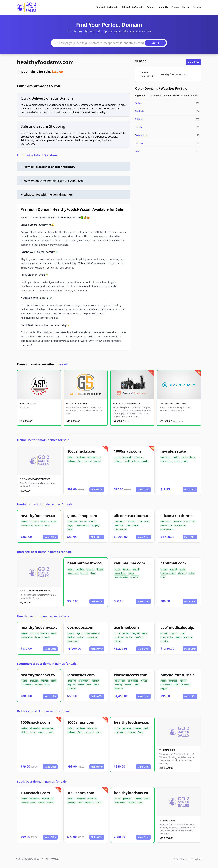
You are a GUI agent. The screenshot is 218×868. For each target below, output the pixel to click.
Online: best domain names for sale (43, 440)
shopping (95, 525)
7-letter (118, 641)
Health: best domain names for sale (43, 616)
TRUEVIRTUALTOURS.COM (173, 403)
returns (183, 681)
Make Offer (193, 62)
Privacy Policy (180, 859)
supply (164, 689)
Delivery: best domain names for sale (44, 711)
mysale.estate (173, 451)
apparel (71, 685)
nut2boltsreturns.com (180, 675)
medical (80, 637)
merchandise (94, 457)
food (80, 461)
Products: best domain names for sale (45, 504)
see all (63, 364)
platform (135, 577)
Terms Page (196, 859)
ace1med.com (126, 627)
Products (140, 111)
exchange (186, 685)
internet (44, 522)
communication (122, 577)
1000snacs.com (127, 451)
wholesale (81, 457)
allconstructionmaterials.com (141, 516)
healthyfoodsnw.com (45, 62)
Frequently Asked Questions (38, 155)
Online (138, 103)
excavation (180, 525)
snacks (97, 461)
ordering (135, 461)
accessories (120, 681)
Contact (151, 7)
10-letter (72, 689)
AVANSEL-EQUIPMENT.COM (127, 403)
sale (177, 461)
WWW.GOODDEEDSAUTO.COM (35, 479)
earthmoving (167, 529)
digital (192, 457)
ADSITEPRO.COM (28, 403)
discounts (139, 457)
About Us (163, 7)
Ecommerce (141, 135)
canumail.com (173, 563)
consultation (92, 637)
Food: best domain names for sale (42, 781)
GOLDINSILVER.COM (77, 403)
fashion (96, 681)
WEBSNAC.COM (167, 750)
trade (184, 457)
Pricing (175, 7)
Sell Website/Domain (132, 7)
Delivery (139, 143)
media (131, 573)
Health (138, 127)
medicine (119, 637)
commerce (166, 457)
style (89, 685)
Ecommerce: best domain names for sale (47, 664)
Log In (186, 7)
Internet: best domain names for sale (44, 552)
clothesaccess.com (131, 675)
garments (119, 689)
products (34, 522)
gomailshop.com (82, 516)
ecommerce (27, 525)
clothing (118, 685)
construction (120, 529)
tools (163, 681)
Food (138, 151)
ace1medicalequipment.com (186, 627)
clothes (81, 685)
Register (197, 7)
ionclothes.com (81, 675)
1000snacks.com (82, 451)
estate (184, 461)
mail (70, 529)
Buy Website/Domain (107, 7)
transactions (167, 461)
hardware (173, 681)
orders (88, 461)
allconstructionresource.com (186, 516)
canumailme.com (129, 563)
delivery (72, 461)
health (54, 522)
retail (96, 685)
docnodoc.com (80, 627)
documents (73, 641)
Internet (139, 119)
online (71, 457)
